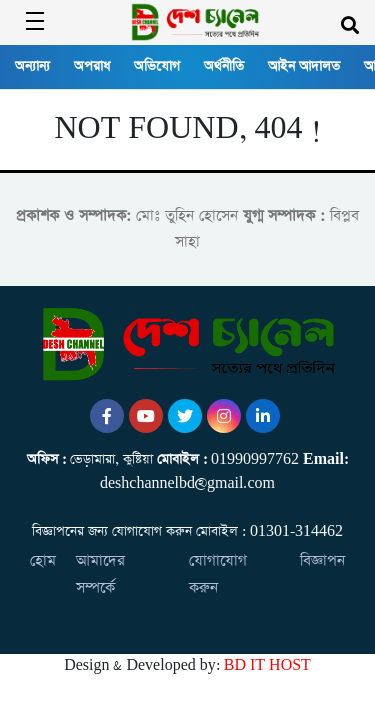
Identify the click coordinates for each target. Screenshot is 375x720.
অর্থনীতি (224, 66)
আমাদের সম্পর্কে (100, 574)
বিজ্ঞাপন (322, 560)
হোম (43, 560)
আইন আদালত (304, 66)
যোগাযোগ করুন (218, 574)
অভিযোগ (157, 66)
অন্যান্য (32, 66)
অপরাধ (92, 66)
